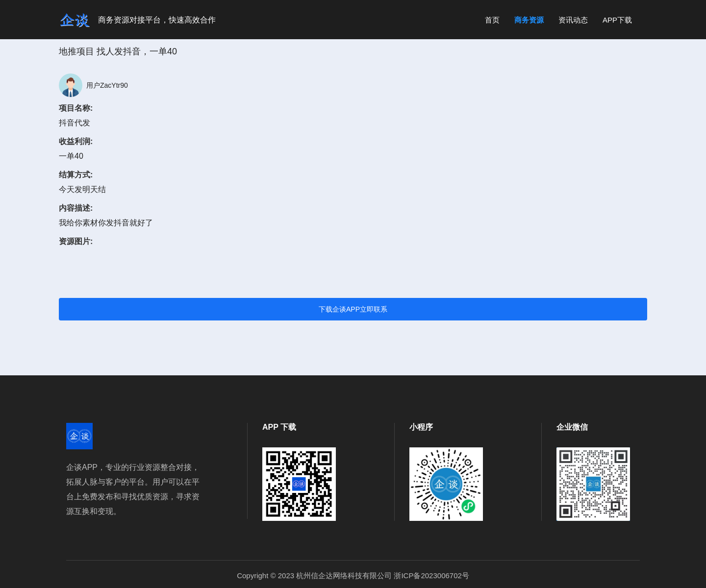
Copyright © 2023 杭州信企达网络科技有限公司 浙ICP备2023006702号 (353, 576)
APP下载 (617, 20)
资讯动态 (573, 20)
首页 (492, 20)
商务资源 (529, 20)
